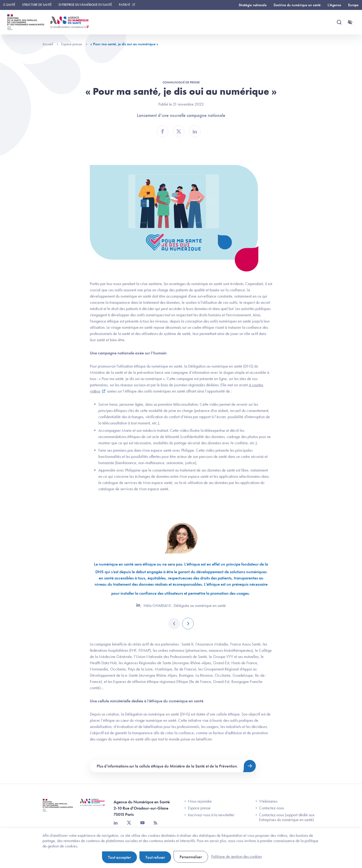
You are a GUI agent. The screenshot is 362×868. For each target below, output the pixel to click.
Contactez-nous (270, 808)
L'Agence (334, 5)
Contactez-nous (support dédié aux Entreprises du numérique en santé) (285, 817)
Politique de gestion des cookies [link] (237, 856)
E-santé (9, 5)
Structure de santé (37, 5)
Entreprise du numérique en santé (85, 5)
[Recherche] (339, 22)
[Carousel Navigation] (181, 624)
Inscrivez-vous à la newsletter (209, 815)
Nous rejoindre (198, 801)
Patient (125, 5)
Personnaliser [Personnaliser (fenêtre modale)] (191, 857)
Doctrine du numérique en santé (297, 5)
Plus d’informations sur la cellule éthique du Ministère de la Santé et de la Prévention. (167, 766)
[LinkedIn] (139, 605)
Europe (353, 5)
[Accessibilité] (350, 22)
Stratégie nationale (253, 5)
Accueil (50, 44)
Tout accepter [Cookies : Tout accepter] (119, 857)
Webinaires (266, 801)
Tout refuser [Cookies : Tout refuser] (155, 857)
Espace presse (74, 44)
